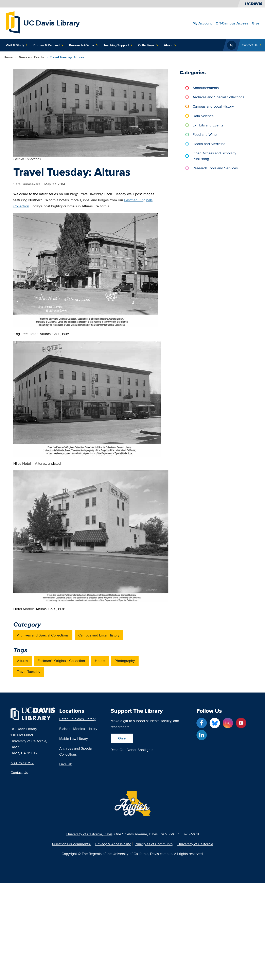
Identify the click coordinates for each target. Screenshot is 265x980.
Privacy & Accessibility (113, 844)
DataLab (66, 764)
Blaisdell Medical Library (78, 729)
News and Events (31, 57)
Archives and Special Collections (219, 97)
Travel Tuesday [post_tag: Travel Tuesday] (29, 672)
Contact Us (19, 773)
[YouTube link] (241, 723)
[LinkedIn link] (202, 735)
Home (8, 57)
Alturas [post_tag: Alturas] (23, 661)
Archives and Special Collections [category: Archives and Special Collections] (43, 635)
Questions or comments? (72, 844)
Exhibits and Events (208, 125)
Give (122, 738)
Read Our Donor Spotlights (132, 750)
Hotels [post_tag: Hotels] (100, 661)
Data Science (203, 116)
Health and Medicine (209, 144)
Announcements (206, 88)
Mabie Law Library (74, 739)
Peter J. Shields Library (77, 719)
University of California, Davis (89, 834)
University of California (195, 844)
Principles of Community (154, 844)
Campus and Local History (213, 106)
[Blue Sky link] (215, 723)
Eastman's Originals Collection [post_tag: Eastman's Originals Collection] (61, 661)
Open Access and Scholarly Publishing (215, 156)
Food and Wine (205, 134)
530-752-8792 (22, 763)
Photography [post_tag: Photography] (125, 661)
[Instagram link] (228, 723)
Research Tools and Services (215, 168)
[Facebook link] (202, 723)
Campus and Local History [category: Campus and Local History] (99, 635)
